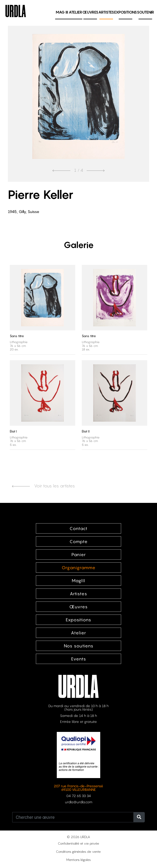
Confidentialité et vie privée (78, 843)
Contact (78, 528)
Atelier (75, 12)
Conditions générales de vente (78, 852)
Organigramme (79, 568)
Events (79, 659)
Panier (79, 554)
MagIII (78, 581)
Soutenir (145, 12)
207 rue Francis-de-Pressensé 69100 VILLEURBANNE (78, 788)
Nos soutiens (79, 646)
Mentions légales (78, 860)
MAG (62, 12)
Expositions (125, 12)
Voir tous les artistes (43, 486)
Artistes (106, 12)
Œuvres (90, 12)
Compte (79, 541)
